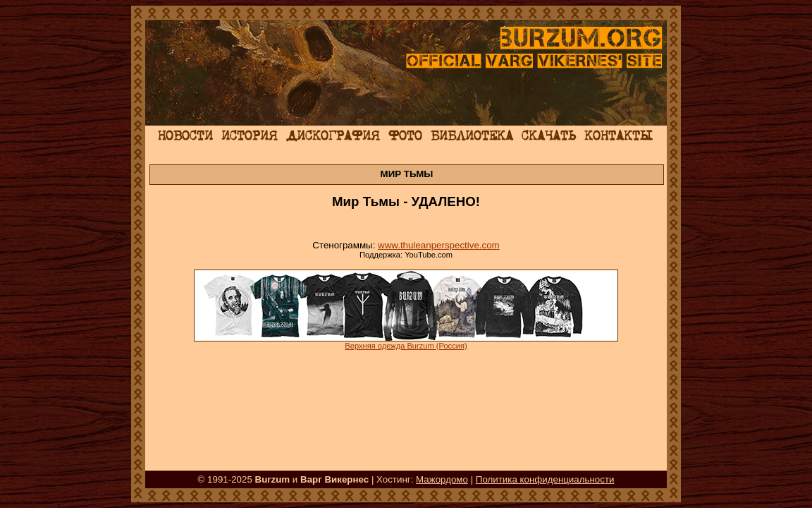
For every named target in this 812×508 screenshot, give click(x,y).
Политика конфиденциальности (545, 479)
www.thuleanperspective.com (439, 245)
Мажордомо (442, 479)
